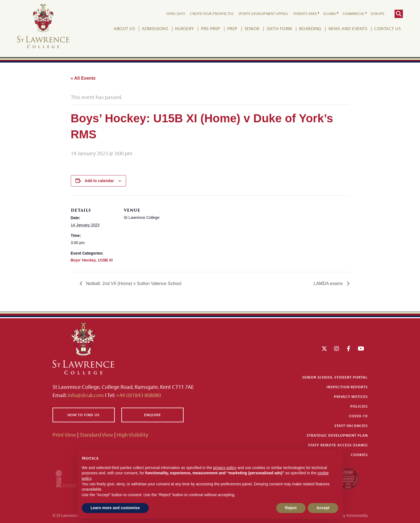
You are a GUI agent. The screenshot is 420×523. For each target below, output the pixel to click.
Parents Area (305, 14)
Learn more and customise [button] (115, 508)
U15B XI (105, 260)
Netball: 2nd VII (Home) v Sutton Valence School (133, 283)
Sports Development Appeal (264, 14)
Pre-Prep (211, 28)
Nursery (185, 28)
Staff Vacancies (351, 426)
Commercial (354, 14)
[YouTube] (361, 349)
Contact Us (387, 28)
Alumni (330, 14)
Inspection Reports (347, 387)
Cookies (359, 455)
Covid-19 (358, 416)
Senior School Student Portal (335, 377)
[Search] (399, 14)
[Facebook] (349, 349)
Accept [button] (323, 508)
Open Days (176, 14)
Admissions (155, 28)
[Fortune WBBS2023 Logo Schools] (348, 478)
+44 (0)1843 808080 (138, 395)
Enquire (152, 415)
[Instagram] (336, 349)
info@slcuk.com (86, 395)
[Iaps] (71, 478)
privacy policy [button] (225, 468)
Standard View (96, 435)
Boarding (310, 28)
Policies (359, 406)
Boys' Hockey (83, 260)
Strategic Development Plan (337, 435)
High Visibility (132, 435)
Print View (64, 435)
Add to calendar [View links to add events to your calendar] (99, 181)
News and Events (348, 28)
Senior (252, 28)
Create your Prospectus (212, 14)
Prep (232, 28)
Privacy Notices (351, 397)
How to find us (84, 415)
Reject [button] (291, 508)
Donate (378, 14)
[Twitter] (324, 349)
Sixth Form (279, 28)
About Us (124, 28)
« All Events (83, 78)
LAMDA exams (329, 283)
